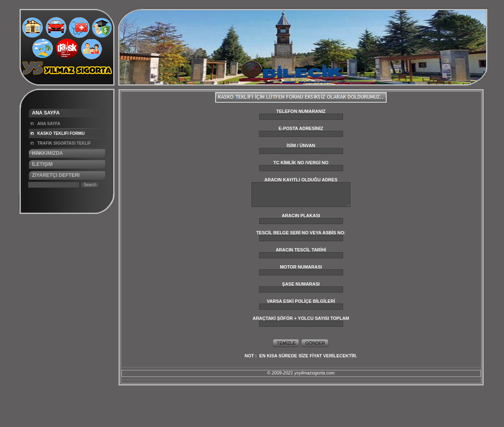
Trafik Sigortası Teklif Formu (60, 145)
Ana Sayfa (46, 113)
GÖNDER (315, 343)
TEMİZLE (286, 343)
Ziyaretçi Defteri (56, 175)
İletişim (43, 164)
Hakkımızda (48, 153)
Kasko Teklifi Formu (61, 133)
